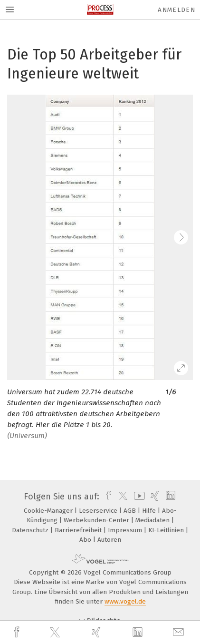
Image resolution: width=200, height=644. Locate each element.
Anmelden (176, 10)
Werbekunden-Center (97, 520)
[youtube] (138, 497)
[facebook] (18, 632)
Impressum (126, 530)
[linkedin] (139, 633)
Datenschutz (31, 530)
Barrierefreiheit (79, 530)
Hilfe (150, 511)
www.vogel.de (125, 601)
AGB (131, 511)
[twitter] (56, 633)
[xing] (97, 632)
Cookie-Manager (49, 511)
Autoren (109, 540)
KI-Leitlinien (167, 530)
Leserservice (99, 511)
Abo (86, 540)
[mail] (180, 632)
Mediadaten (153, 520)
